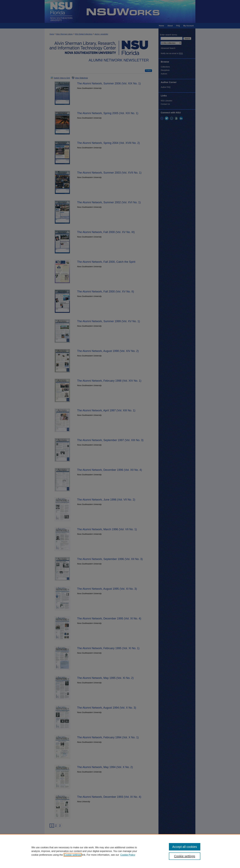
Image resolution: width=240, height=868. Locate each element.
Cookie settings (73, 855)
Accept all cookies (185, 847)
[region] (120, 851)
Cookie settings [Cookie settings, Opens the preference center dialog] (185, 856)
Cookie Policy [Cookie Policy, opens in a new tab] (128, 855)
